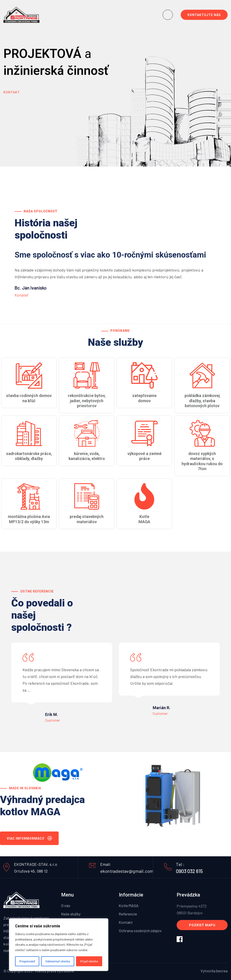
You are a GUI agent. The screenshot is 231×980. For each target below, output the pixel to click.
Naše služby (71, 914)
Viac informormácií (29, 839)
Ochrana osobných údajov (140, 931)
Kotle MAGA (129, 906)
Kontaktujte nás (204, 15)
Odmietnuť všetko (58, 961)
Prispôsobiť (27, 961)
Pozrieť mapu (202, 925)
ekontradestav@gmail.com (127, 871)
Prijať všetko (89, 961)
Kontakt (12, 95)
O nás (66, 906)
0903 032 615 (189, 871)
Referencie (128, 914)
